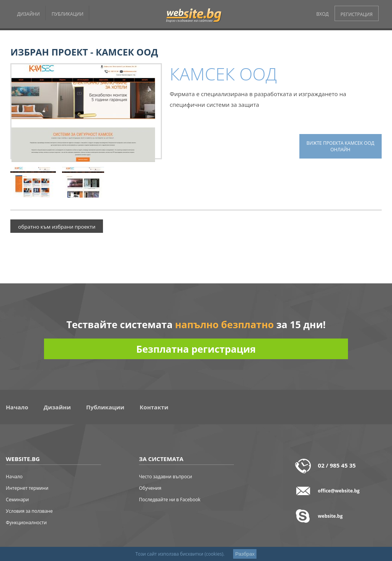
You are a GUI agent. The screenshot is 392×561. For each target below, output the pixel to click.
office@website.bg (339, 491)
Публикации (105, 407)
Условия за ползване (29, 511)
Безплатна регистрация (196, 349)
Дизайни (57, 407)
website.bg (330, 516)
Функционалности (26, 523)
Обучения (150, 488)
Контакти (154, 407)
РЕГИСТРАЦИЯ (357, 14)
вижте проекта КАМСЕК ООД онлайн (341, 146)
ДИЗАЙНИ (29, 14)
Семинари (17, 500)
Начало (17, 407)
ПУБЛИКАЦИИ (68, 14)
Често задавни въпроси (166, 477)
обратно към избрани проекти (57, 227)
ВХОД (322, 14)
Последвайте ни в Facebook (170, 500)
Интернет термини (27, 488)
